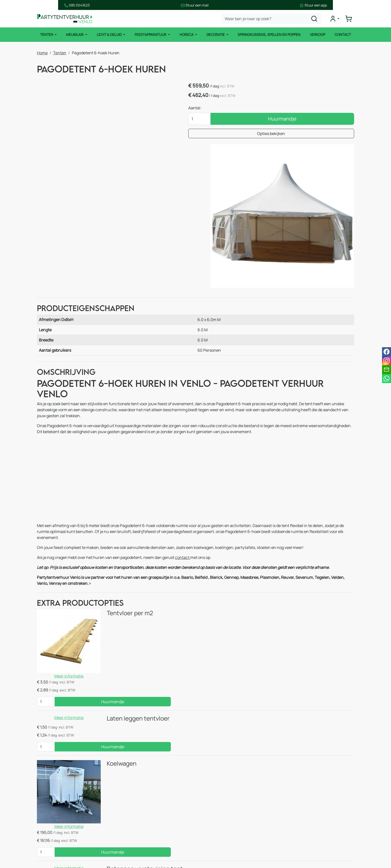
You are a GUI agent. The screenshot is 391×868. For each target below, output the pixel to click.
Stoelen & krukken (139, 817)
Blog (207, 817)
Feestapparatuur (151, 35)
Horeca (187, 35)
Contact (344, 35)
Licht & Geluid (109, 35)
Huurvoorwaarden (220, 827)
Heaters (130, 827)
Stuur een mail (195, 5)
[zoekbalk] (273, 19)
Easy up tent (134, 798)
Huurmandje (314, 120)
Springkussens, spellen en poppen (270, 35)
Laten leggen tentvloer (122, 614)
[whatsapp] (387, 379)
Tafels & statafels (138, 807)
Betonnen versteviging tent (129, 711)
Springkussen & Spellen (63, 847)
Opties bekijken (303, 135)
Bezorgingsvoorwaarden (226, 837)
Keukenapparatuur (140, 847)
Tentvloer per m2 (114, 552)
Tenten (46, 35)
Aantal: (259, 109)
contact (183, 496)
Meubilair (74, 35)
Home (42, 52)
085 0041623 (50, 5)
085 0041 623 (310, 796)
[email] (387, 370)
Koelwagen (106, 649)
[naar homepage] (67, 19)
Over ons (212, 807)
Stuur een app (341, 5)
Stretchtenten (136, 788)
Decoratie (216, 35)
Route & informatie (221, 798)
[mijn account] (336, 19)
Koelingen (132, 837)
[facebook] (284, 835)
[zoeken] (316, 19)
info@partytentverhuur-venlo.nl (321, 801)
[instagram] (300, 835)
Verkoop (319, 35)
